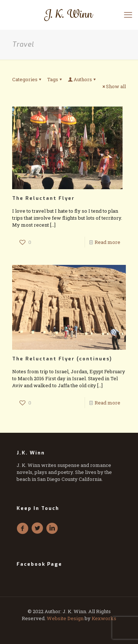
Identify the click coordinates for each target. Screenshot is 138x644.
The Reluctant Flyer (43, 198)
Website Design (65, 618)
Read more (107, 242)
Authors (82, 79)
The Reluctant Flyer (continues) (62, 359)
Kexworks (104, 618)
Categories (27, 79)
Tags (55, 79)
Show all (114, 86)
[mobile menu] (128, 15)
